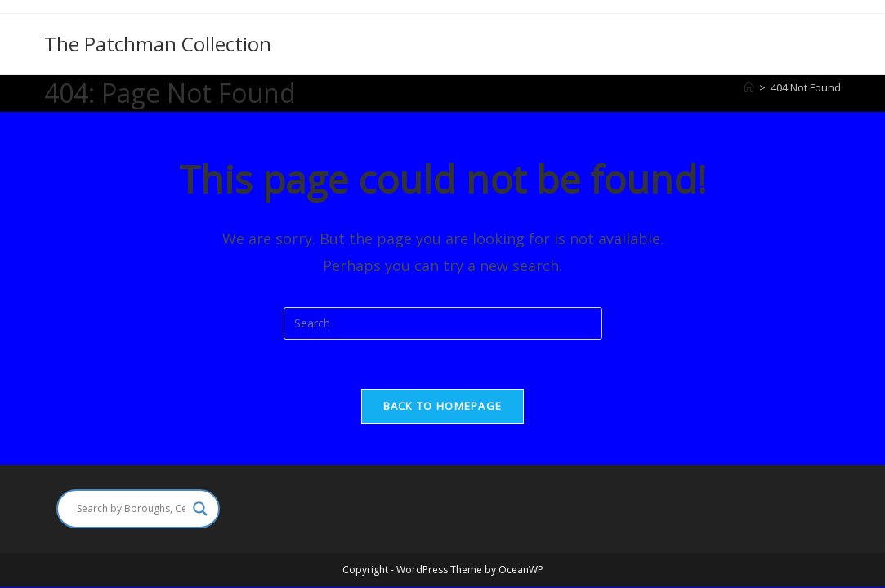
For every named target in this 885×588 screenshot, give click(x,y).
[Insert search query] (443, 323)
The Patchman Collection (158, 44)
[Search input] (131, 509)
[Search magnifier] (200, 509)
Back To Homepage (443, 406)
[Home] (749, 87)
